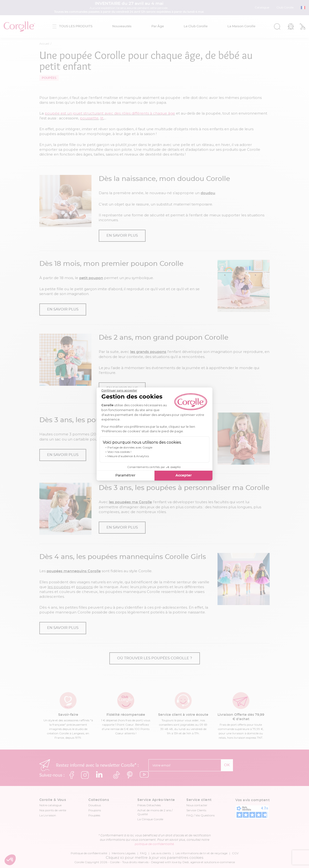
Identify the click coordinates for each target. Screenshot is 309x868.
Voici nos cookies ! (119, 452)
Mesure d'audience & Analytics (128, 456)
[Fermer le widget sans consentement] (119, 391)
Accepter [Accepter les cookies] (184, 475)
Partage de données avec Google (130, 447)
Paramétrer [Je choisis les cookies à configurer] (125, 475)
